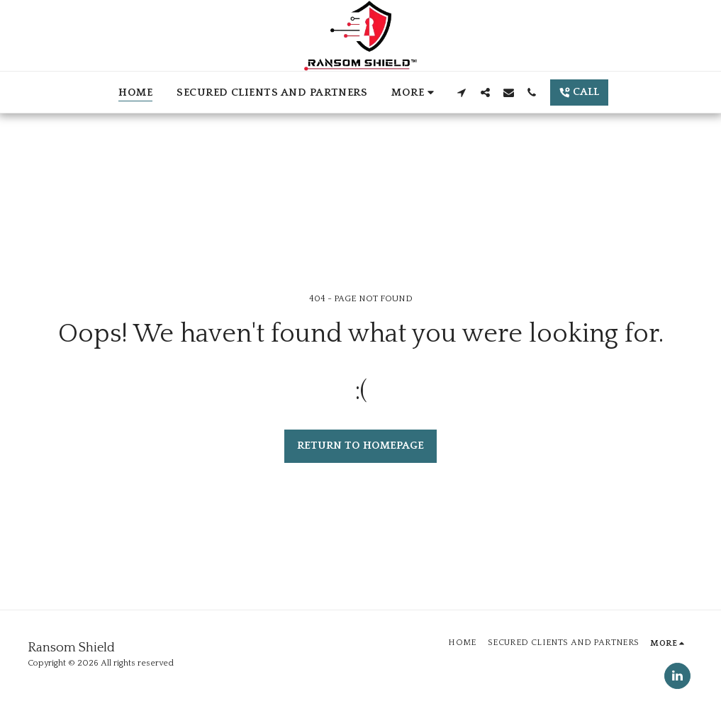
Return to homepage (360, 446)
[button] (462, 92)
